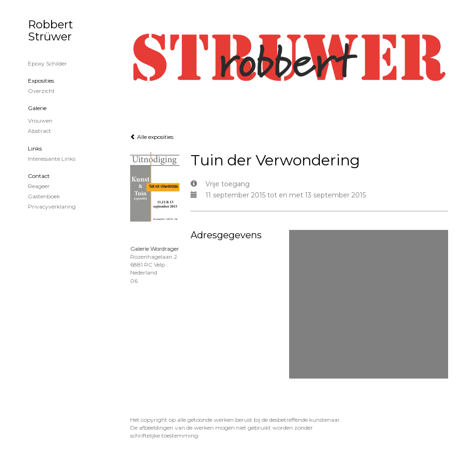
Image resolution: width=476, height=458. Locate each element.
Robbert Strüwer (50, 30)
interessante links (52, 159)
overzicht (41, 91)
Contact (39, 176)
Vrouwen (40, 121)
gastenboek (44, 196)
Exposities (41, 81)
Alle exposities (152, 137)
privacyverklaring (52, 206)
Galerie (37, 108)
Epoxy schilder (47, 63)
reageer (39, 186)
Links (35, 148)
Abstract (40, 131)
